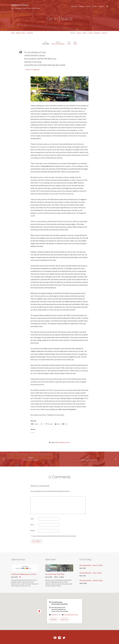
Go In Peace (30, 33)
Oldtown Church (26, 6)
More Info (54, 620)
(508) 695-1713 (56, 615)
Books (91, 33)
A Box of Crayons (31, 460)
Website (33, 531)
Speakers (98, 33)
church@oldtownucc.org (71, 615)
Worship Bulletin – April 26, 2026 (91, 580)
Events (88, 7)
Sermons (82, 7)
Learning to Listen (88, 460)
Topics (79, 33)
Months (105, 33)
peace (68, 442)
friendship (61, 442)
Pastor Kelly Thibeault (58, 44)
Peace (24, 33)
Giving (94, 7)
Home (13, 33)
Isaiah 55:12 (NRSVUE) (33, 70)
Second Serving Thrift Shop (55, 574)
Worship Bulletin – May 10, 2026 (91, 565)
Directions (64, 620)
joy (65, 442)
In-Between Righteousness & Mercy (24, 574)
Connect (101, 7)
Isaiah (75, 44)
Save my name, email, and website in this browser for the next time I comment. (54, 536)
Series (85, 33)
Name (33, 519)
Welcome (74, 7)
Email (33, 525)
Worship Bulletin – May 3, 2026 (91, 573)
